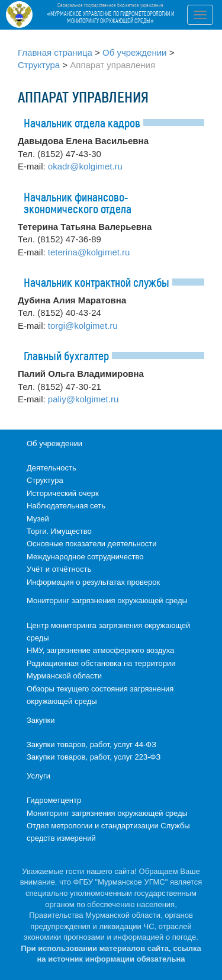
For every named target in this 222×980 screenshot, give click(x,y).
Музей (38, 519)
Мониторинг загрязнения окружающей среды (107, 601)
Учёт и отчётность (59, 569)
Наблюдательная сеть (66, 506)
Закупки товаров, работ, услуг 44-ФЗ (91, 744)
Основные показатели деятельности (92, 544)
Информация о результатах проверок (93, 582)
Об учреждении (134, 52)
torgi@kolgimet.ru (83, 326)
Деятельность (52, 468)
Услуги (38, 776)
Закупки (41, 720)
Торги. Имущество (59, 531)
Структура (39, 65)
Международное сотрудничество (85, 557)
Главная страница (55, 52)
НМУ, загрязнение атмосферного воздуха (100, 650)
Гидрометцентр (54, 800)
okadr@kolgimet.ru (85, 166)
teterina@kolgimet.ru (89, 252)
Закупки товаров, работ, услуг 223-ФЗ (94, 757)
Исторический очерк (63, 493)
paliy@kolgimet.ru (83, 399)
